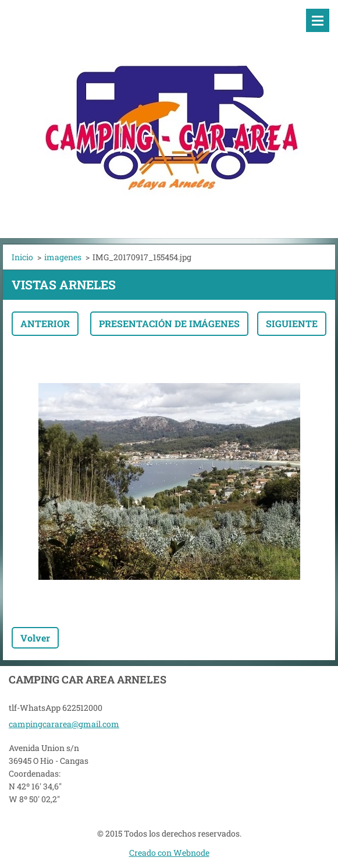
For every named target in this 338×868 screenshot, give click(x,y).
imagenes (63, 257)
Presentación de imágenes (169, 323)
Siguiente (292, 323)
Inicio (22, 257)
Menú (318, 20)
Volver (35, 638)
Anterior (45, 323)
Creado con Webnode (169, 853)
